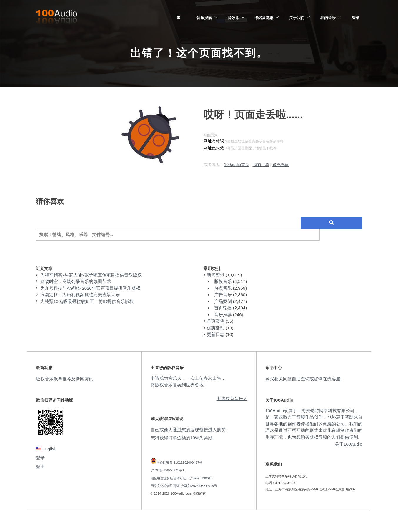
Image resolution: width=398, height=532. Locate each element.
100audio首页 (237, 165)
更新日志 (216, 334)
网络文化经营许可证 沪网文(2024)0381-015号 (184, 486)
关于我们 (297, 18)
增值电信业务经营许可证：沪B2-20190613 (182, 478)
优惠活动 (216, 328)
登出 (40, 466)
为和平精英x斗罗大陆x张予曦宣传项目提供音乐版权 (91, 275)
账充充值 (281, 165)
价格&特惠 (264, 18)
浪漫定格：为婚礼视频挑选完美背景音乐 (80, 295)
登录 (356, 18)
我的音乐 (328, 18)
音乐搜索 (204, 18)
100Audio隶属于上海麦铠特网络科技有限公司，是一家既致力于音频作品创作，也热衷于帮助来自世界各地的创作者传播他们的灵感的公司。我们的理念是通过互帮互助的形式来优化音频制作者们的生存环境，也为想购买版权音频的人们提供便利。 (314, 424)
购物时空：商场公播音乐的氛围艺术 (76, 281)
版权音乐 (223, 281)
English (46, 449)
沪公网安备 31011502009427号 (180, 463)
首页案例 (216, 321)
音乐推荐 (223, 315)
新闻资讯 (216, 275)
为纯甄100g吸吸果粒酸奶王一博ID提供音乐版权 (87, 301)
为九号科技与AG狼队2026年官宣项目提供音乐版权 (90, 288)
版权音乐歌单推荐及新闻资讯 (65, 379)
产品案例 (223, 301)
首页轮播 (223, 308)
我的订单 (261, 165)
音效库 (233, 18)
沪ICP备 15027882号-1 (168, 470)
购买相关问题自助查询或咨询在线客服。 (305, 379)
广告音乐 (223, 295)
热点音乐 (223, 288)
